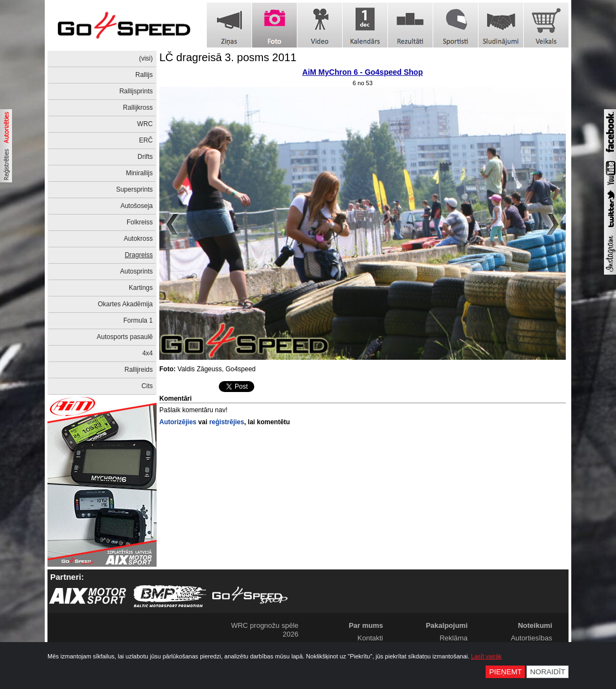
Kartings (141, 288)
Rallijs (144, 75)
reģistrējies (226, 422)
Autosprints (136, 271)
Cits (147, 386)
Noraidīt (548, 672)
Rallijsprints (136, 91)
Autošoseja (137, 206)
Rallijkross (138, 108)
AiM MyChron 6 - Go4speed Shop (363, 72)
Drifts (145, 157)
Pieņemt (505, 672)
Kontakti (370, 638)
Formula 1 (138, 320)
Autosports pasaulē (125, 337)
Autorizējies (178, 422)
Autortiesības (531, 638)
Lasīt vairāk (486, 656)
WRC (145, 124)
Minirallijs (139, 173)
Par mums (366, 625)
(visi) (146, 58)
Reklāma (454, 638)
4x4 (148, 353)
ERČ (146, 140)
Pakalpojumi (447, 625)
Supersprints (134, 189)
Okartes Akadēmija (125, 304)
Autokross (138, 239)
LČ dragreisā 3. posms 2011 (228, 57)
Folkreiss (140, 222)
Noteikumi (535, 625)
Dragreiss (139, 255)
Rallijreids (139, 370)
